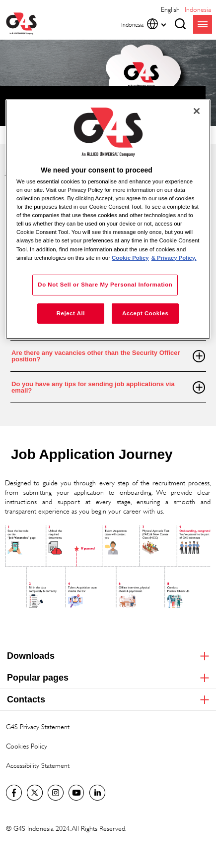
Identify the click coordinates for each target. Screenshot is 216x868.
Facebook (14, 793)
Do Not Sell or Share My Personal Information (105, 285)
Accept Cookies (145, 313)
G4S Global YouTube (76, 793)
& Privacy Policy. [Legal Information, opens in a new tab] (174, 258)
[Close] (197, 111)
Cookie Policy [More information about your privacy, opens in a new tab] (130, 258)
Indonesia (198, 9)
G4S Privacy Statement (38, 726)
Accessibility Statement (38, 765)
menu (203, 24)
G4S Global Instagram (56, 793)
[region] (108, 219)
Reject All (71, 313)
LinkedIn (97, 793)
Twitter (35, 793)
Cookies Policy (27, 746)
